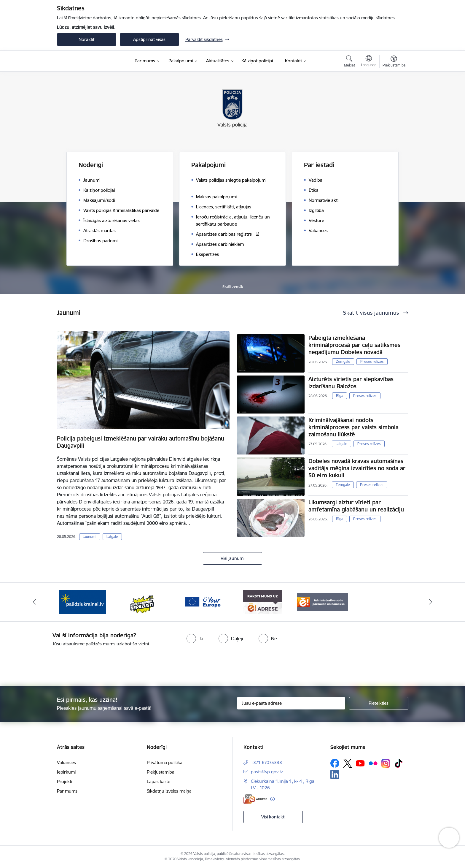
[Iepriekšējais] (34, 602)
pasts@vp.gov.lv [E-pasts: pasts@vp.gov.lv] (267, 772)
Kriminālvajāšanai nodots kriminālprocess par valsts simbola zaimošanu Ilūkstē (353, 427)
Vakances (66, 762)
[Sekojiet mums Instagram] (386, 763)
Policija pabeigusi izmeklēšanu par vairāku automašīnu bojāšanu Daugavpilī (141, 442)
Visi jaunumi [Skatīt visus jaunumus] (232, 558)
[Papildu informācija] (272, 799)
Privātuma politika (165, 762)
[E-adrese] (255, 799)
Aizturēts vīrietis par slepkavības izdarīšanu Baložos (351, 383)
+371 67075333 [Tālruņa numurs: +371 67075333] (266, 762)
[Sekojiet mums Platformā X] (348, 763)
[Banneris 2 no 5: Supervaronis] (142, 602)
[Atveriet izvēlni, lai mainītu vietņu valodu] (369, 62)
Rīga (340, 396)
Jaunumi (90, 537)
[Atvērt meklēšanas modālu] (349, 62)
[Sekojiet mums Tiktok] (399, 763)
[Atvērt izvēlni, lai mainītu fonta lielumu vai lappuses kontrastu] (394, 62)
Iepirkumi (66, 772)
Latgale (112, 537)
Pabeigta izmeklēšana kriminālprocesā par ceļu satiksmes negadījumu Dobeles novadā (354, 345)
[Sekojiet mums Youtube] (360, 763)
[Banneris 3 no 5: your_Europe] (203, 602)
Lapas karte (159, 781)
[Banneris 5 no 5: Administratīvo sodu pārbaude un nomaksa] (323, 602)
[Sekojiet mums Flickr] (373, 763)
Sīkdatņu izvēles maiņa (169, 791)
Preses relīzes (372, 361)
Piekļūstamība (161, 772)
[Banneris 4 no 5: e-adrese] (263, 602)
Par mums (67, 791)
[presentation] (243, 664)
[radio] (195, 639)
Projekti (65, 781)
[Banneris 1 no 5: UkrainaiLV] (82, 602)
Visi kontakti (273, 817)
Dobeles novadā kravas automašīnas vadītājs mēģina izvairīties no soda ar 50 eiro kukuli (357, 468)
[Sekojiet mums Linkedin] (335, 774)
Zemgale (343, 361)
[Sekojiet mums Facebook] (335, 763)
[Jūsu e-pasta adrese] (291, 703)
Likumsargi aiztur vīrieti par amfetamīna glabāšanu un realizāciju (356, 506)
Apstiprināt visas (149, 39)
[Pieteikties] (379, 703)
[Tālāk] (431, 602)
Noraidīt (86, 39)
